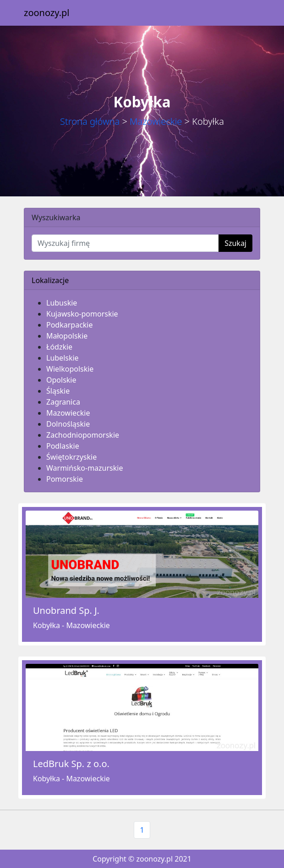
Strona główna (90, 121)
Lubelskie (63, 358)
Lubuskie (62, 303)
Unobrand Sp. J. (66, 610)
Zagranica (63, 402)
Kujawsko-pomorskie (82, 314)
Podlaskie (63, 446)
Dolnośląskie (68, 424)
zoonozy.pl (46, 13)
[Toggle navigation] (247, 13)
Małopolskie (67, 336)
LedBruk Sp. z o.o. (71, 764)
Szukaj (235, 243)
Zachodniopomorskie (83, 435)
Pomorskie (65, 479)
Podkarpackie (70, 325)
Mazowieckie (156, 121)
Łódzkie (59, 347)
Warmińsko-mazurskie (85, 468)
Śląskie (58, 391)
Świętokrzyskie (71, 457)
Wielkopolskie (70, 369)
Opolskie (61, 380)
